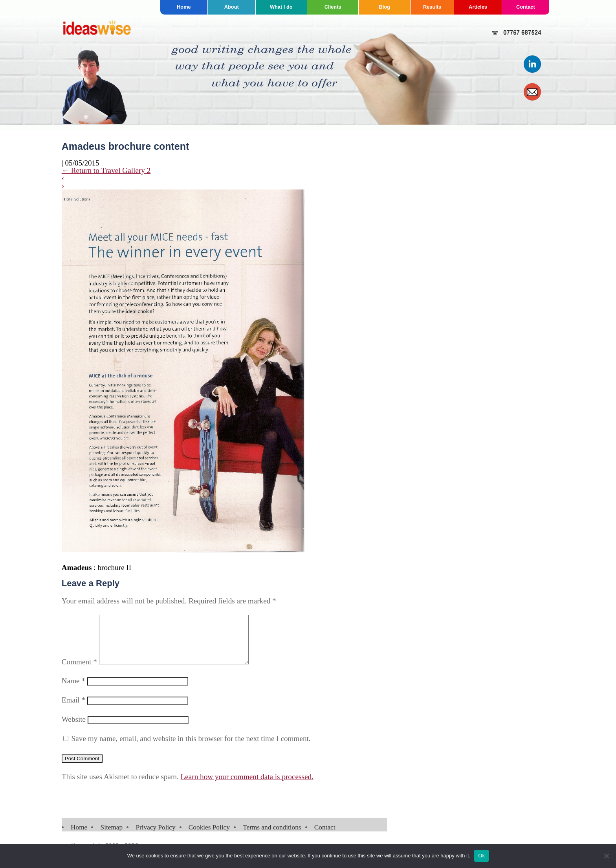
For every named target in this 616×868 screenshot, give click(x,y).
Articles (478, 7)
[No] (606, 856)
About (232, 7)
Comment (79, 671)
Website (74, 729)
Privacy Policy (155, 837)
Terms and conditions (272, 837)
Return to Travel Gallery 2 (106, 170)
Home (184, 7)
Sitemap (112, 837)
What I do (281, 7)
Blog (384, 7)
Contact (526, 7)
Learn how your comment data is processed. (247, 786)
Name (73, 690)
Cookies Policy (209, 837)
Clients (333, 7)
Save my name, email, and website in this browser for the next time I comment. (191, 748)
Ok (481, 856)
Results (432, 7)
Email (73, 709)
